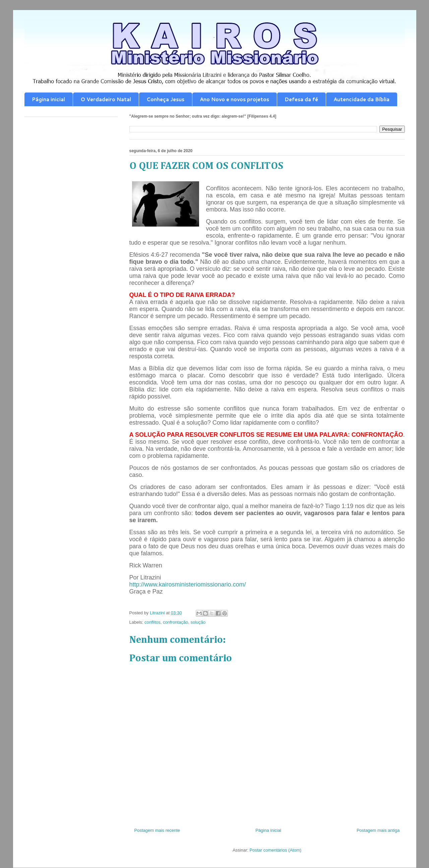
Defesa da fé (301, 99)
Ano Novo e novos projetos (234, 99)
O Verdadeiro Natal (106, 99)
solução (198, 622)
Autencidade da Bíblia (361, 99)
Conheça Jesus (165, 99)
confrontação (175, 622)
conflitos (152, 622)
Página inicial (48, 99)
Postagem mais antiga (378, 830)
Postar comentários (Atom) (275, 850)
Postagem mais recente (157, 830)
